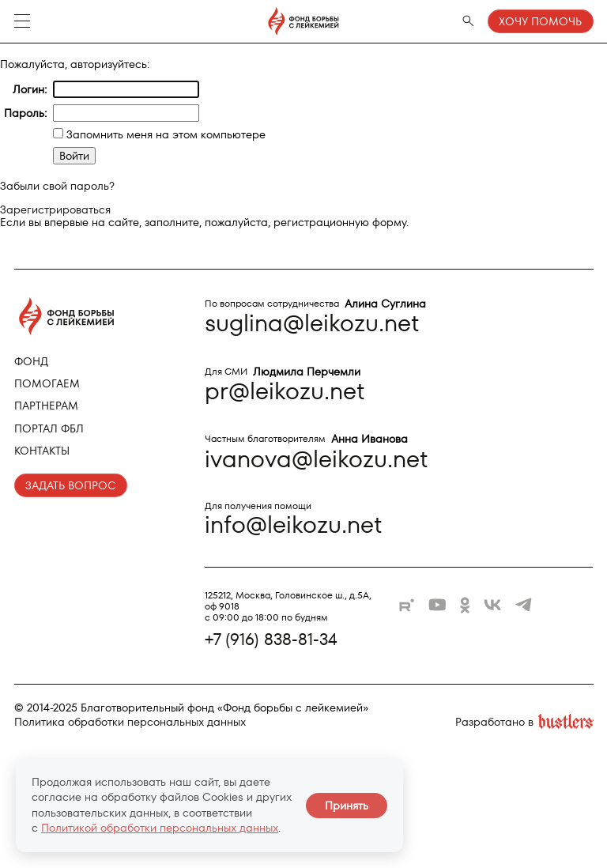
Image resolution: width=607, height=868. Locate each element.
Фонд (31, 361)
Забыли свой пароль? (57, 186)
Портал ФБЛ (49, 428)
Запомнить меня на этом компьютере (164, 134)
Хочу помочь (540, 21)
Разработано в (524, 722)
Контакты (42, 451)
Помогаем (47, 383)
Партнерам (46, 406)
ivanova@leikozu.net (317, 459)
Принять (347, 806)
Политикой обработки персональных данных (160, 828)
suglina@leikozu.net (312, 323)
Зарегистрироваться (55, 209)
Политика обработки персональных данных (130, 722)
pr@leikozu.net (285, 391)
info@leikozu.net (294, 525)
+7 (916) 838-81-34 (271, 640)
